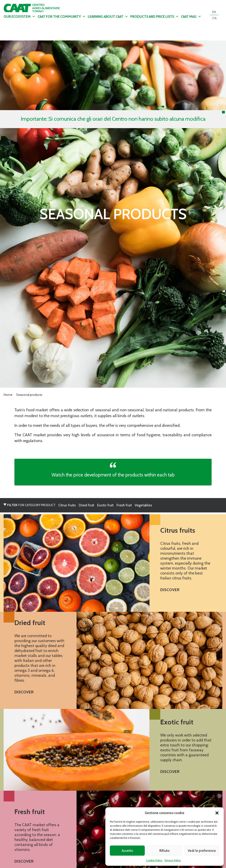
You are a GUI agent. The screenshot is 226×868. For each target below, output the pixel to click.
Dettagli (113, 214)
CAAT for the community (62, 17)
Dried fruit (86, 505)
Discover (170, 590)
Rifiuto (164, 851)
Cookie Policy (154, 860)
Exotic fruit (105, 505)
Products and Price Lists (155, 17)
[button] (217, 813)
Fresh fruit (124, 505)
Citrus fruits (67, 505)
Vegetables (143, 505)
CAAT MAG (191, 17)
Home (8, 395)
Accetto (127, 851)
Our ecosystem (19, 17)
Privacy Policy (173, 860)
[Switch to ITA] (214, 18)
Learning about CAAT (108, 17)
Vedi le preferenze (202, 851)
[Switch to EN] (214, 12)
